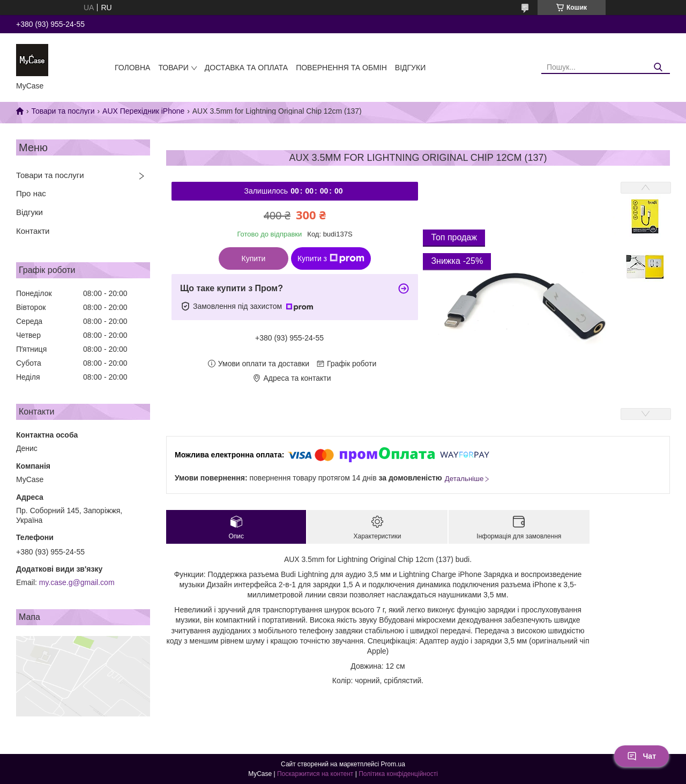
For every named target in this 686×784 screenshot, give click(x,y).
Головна (132, 68)
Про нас (31, 193)
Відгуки (410, 68)
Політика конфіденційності (398, 774)
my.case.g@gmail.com (77, 582)
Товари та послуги (63, 111)
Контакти (33, 231)
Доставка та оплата (246, 68)
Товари (173, 68)
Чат (642, 756)
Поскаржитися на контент (315, 774)
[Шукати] (658, 67)
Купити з (331, 258)
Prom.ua (393, 764)
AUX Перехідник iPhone (143, 111)
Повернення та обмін (341, 68)
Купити (254, 258)
